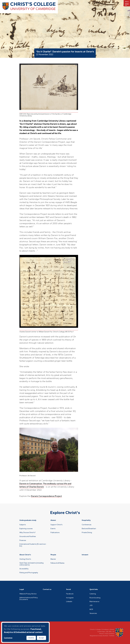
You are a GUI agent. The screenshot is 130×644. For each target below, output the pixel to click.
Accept (41, 638)
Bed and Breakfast (89, 529)
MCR (91, 609)
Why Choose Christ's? (27, 533)
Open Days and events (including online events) (31, 564)
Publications (55, 533)
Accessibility (24, 569)
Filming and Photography (29, 573)
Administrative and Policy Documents (29, 599)
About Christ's (25, 555)
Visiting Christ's (25, 559)
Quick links (94, 589)
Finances (23, 540)
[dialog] (25, 632)
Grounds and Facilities (28, 536)
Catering (93, 594)
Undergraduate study (28, 520)
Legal (22, 589)
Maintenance (94, 602)
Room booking (95, 598)
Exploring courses (26, 529)
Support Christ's (56, 525)
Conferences (87, 525)
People (53, 555)
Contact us (47, 589)
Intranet (85, 555)
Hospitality (86, 520)
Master (53, 559)
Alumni (53, 520)
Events (53, 529)
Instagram (70, 598)
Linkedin (69, 602)
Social (68, 589)
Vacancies (93, 613)
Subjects (23, 525)
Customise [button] (8, 638)
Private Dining (87, 533)
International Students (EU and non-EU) (33, 545)
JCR (91, 606)
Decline (31, 638)
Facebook (70, 594)
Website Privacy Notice (28, 594)
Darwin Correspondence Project (46, 496)
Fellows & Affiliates (57, 563)
